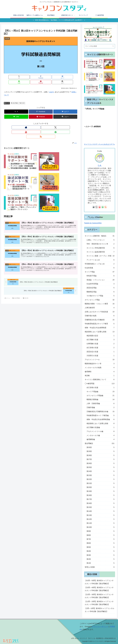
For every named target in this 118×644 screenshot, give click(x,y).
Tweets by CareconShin (93, 223)
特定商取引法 (98, 638)
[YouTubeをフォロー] (41, 122)
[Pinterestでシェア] (59, 77)
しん (100, 165)
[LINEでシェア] (47, 77)
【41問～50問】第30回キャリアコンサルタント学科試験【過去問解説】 (99, 582)
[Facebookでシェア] (22, 77)
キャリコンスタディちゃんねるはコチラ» (99, 144)
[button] (72, 77)
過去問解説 (15, 98)
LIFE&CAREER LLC (109, 638)
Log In (51, 87)
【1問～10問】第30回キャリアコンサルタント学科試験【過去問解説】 (99, 610)
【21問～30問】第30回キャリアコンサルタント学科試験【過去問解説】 (99, 596)
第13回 (7, 98)
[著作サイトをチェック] (32, 122)
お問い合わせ (69, 638)
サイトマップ (78, 638)
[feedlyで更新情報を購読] (45, 122)
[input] (100, 46)
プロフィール (88, 638)
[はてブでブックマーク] (35, 77)
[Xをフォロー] (37, 122)
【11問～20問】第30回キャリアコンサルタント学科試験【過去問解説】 (99, 603)
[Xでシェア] (10, 77)
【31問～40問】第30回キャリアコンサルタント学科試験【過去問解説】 (99, 589)
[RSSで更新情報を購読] (49, 122)
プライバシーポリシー (100, 627)
